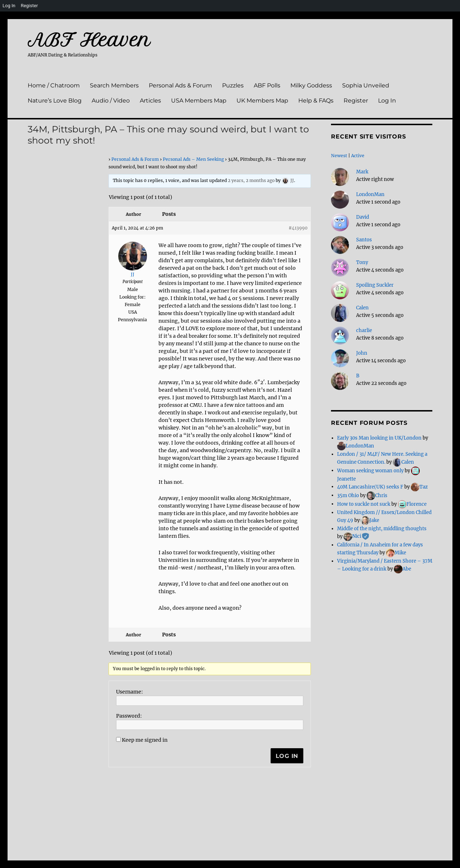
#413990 (298, 228)
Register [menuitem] (29, 6)
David (363, 217)
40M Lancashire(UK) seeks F (370, 487)
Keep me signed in (145, 740)
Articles (150, 101)
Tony (362, 262)
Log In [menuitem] (9, 6)
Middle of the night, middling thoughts (382, 529)
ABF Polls (267, 85)
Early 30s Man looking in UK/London (379, 438)
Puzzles (233, 85)
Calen (362, 308)
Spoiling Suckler (375, 285)
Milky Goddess (311, 85)
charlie (364, 330)
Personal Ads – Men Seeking (193, 159)
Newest (339, 156)
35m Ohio (348, 495)
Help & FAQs (316, 101)
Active (358, 156)
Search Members (114, 85)
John (362, 353)
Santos (364, 240)
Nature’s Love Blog (55, 101)
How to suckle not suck (364, 504)
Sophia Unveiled (366, 85)
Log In (387, 101)
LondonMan (370, 194)
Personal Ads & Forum (180, 85)
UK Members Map (262, 101)
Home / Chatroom (54, 85)
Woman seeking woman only (370, 470)
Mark (362, 172)
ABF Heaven (89, 40)
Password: (129, 716)
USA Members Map (199, 101)
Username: (130, 692)
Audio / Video (111, 101)
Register (356, 101)
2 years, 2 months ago (251, 180)
